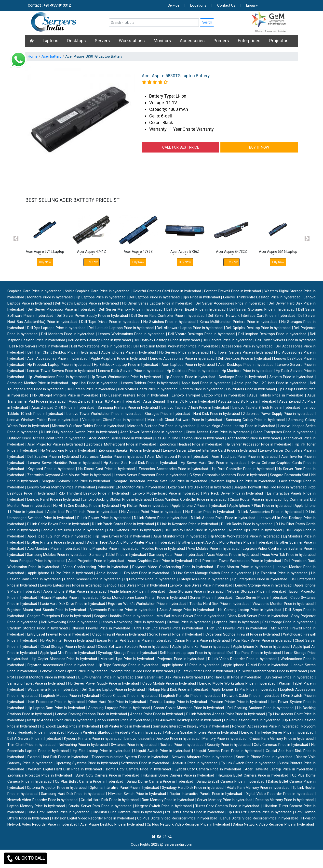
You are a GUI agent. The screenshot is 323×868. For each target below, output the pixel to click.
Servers (102, 41)
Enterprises (249, 41)
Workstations (132, 41)
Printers (221, 41)
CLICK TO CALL (25, 858)
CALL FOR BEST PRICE (181, 147)
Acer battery (51, 56)
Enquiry (252, 5)
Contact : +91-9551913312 (49, 5)
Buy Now (45, 262)
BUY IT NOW (259, 147)
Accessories (192, 41)
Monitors (162, 41)
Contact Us (226, 5)
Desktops (77, 41)
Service (174, 5)
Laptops (51, 41)
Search (207, 22)
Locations (198, 5)
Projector (278, 41)
